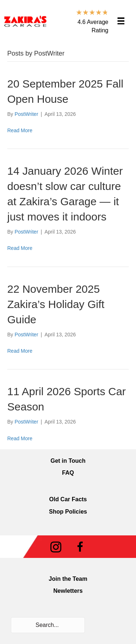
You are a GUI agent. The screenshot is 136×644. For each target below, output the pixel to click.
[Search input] (48, 625)
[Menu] (121, 21)
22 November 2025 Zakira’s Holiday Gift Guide (56, 304)
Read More (20, 130)
